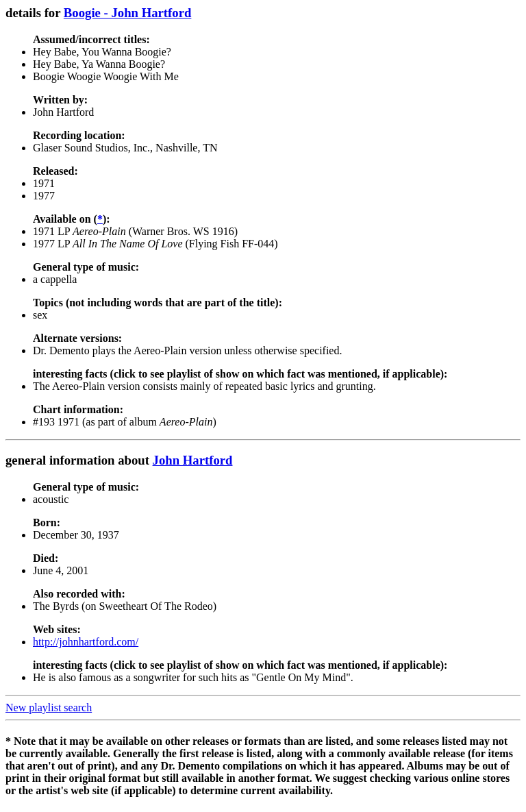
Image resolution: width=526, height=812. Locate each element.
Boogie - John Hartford (128, 13)
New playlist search (49, 708)
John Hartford (193, 460)
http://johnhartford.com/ (86, 642)
